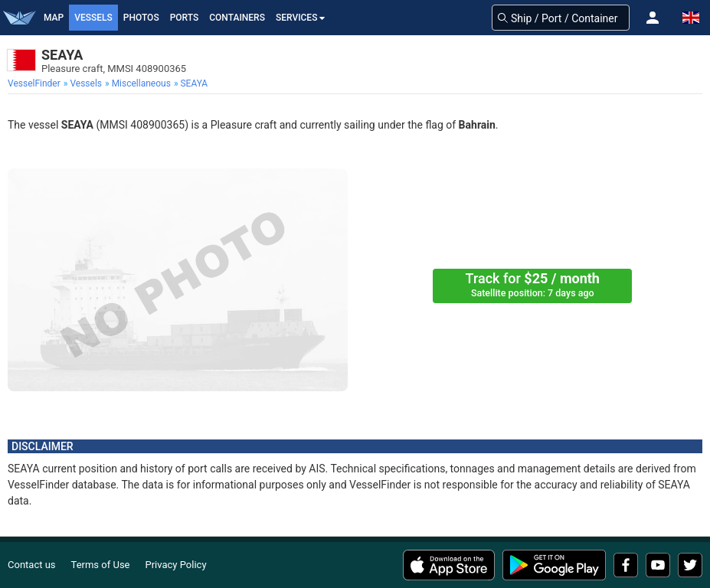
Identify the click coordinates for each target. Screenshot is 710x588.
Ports (185, 18)
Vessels (93, 18)
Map (54, 18)
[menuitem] (36, 83)
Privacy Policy (176, 565)
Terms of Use (101, 565)
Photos (141, 18)
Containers (237, 18)
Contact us (32, 565)
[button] (653, 18)
